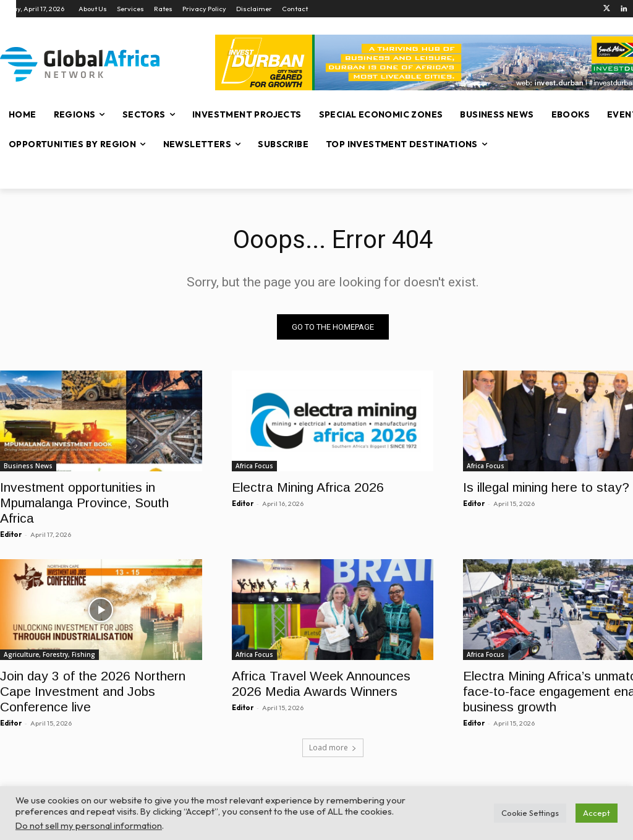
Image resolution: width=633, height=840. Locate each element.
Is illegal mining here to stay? (546, 487)
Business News (28, 466)
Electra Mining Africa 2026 (308, 487)
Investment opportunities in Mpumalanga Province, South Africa (84, 503)
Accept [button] (597, 813)
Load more (333, 748)
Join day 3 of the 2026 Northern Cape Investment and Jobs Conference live (93, 692)
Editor (11, 534)
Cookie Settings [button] (530, 813)
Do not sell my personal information (89, 825)
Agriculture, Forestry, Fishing (49, 655)
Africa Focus (254, 466)
